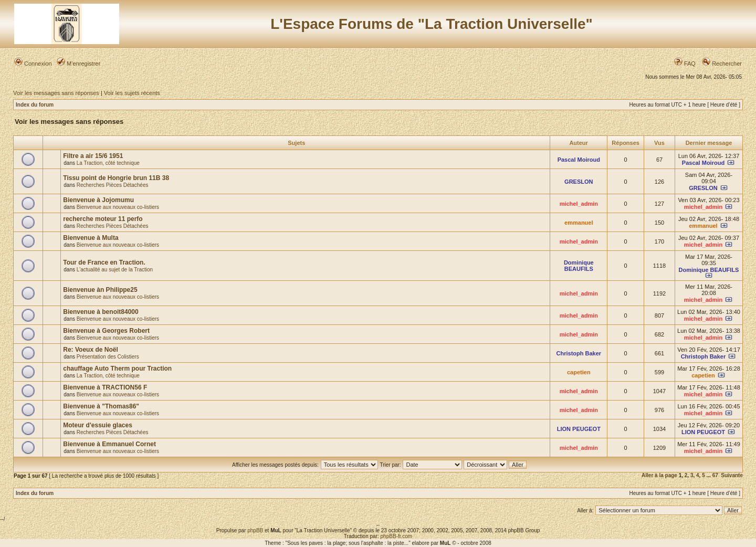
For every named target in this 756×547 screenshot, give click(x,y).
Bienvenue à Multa (91, 238)
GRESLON (579, 182)
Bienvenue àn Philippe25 (100, 290)
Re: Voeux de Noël (90, 350)
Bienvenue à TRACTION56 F (105, 387)
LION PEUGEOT (579, 429)
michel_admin (579, 204)
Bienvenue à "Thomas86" (101, 406)
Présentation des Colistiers (108, 357)
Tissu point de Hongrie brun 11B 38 (116, 178)
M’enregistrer (78, 64)
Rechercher (722, 64)
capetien (579, 372)
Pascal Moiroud (579, 160)
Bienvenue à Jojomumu (98, 200)
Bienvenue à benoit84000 (101, 312)
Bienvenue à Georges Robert (106, 331)
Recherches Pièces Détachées (113, 185)
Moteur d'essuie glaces (98, 425)
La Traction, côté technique (108, 163)
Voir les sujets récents (132, 93)
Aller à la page (659, 475)
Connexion (33, 64)
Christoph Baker (579, 353)
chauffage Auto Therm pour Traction (117, 369)
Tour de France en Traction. (104, 262)
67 (715, 475)
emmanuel (579, 223)
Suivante (732, 475)
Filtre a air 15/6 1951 (93, 156)
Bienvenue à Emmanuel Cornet (109, 444)
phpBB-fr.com (397, 536)
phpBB (255, 530)
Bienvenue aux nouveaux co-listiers (118, 207)
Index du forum (35, 105)
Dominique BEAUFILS (579, 266)
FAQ (685, 64)
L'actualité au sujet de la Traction (115, 270)
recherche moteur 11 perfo (103, 219)
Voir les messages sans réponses (56, 93)
